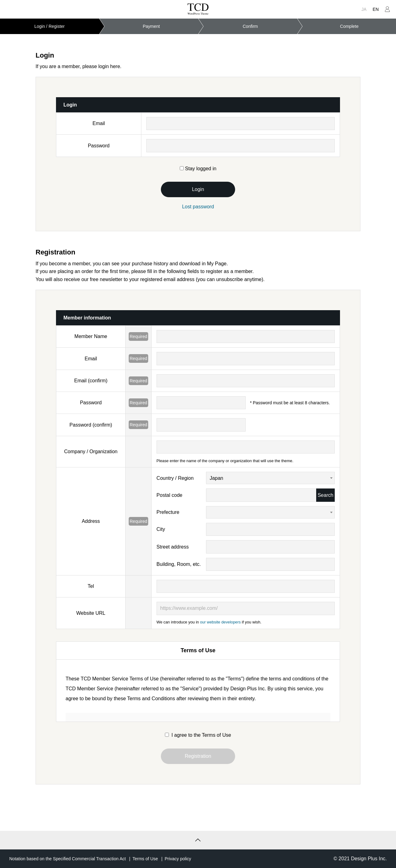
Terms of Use (145, 859)
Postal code (170, 495)
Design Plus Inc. (369, 859)
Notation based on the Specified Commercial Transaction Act (68, 859)
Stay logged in (198, 169)
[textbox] (270, 513)
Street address (173, 547)
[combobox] (270, 478)
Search (326, 495)
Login (198, 189)
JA (364, 9)
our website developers (220, 622)
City (161, 529)
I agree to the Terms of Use (198, 735)
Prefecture (168, 512)
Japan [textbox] (217, 478)
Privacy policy (178, 859)
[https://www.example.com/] (246, 608)
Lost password (198, 207)
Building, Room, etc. (179, 564)
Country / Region (175, 478)
